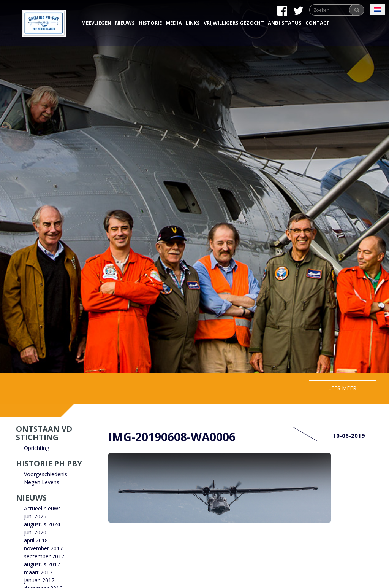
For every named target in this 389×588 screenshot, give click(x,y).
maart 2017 (38, 572)
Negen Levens (42, 482)
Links (193, 23)
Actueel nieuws (42, 508)
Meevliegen (96, 23)
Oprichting (36, 448)
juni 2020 (35, 532)
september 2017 (44, 556)
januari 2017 (39, 580)
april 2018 (36, 540)
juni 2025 (35, 516)
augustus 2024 (42, 524)
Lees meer (342, 388)
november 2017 (43, 548)
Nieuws (125, 23)
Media (174, 23)
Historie (150, 23)
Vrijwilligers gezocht (234, 23)
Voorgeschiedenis (46, 474)
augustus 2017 (42, 564)
